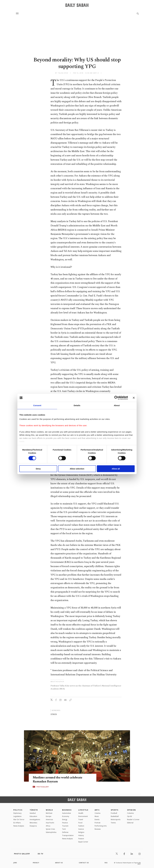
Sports (115, 810)
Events (97, 820)
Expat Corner (83, 842)
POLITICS (18, 810)
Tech (64, 829)
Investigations (35, 820)
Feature (81, 839)
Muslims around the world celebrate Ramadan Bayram (59, 780)
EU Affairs (17, 823)
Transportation (68, 835)
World (49, 810)
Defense (65, 832)
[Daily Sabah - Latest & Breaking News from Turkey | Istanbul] (77, 5)
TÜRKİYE (34, 810)
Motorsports (116, 820)
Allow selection (77, 469)
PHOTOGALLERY (43, 787)
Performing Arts (101, 826)
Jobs (15, 863)
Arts (97, 810)
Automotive (67, 813)
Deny (38, 469)
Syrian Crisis (50, 829)
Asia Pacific (50, 823)
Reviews (98, 829)
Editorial (130, 823)
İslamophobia (51, 832)
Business (67, 810)
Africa (48, 826)
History (81, 835)
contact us (84, 863)
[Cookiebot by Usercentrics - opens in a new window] (116, 398)
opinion (54, 714)
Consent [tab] (37, 405)
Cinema (97, 813)
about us (59, 863)
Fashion (81, 826)
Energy (65, 820)
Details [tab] (77, 405)
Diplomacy (17, 813)
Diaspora (33, 826)
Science (81, 829)
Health (81, 813)
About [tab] (117, 405)
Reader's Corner (133, 820)
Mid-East (49, 813)
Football (114, 813)
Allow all (116, 469)
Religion (81, 832)
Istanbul (33, 813)
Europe (49, 816)
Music (97, 816)
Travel (81, 820)
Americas (49, 820)
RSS (106, 863)
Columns (130, 813)
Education (33, 816)
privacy (36, 863)
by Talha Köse (62, 73)
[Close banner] (134, 398)
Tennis (113, 823)
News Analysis (19, 826)
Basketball (115, 816)
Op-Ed (129, 816)
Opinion (131, 810)
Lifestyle (83, 810)
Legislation (17, 816)
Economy (66, 816)
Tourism (65, 826)
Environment (83, 816)
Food (80, 823)
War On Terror (19, 820)
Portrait (97, 823)
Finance (65, 823)
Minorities (33, 823)
